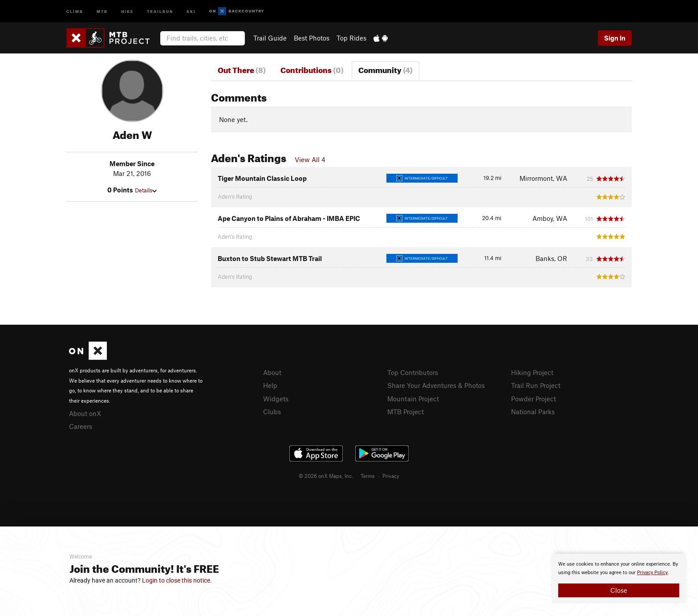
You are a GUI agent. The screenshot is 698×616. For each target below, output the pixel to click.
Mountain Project (413, 399)
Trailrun (160, 11)
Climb (75, 11)
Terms (368, 476)
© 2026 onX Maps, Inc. (326, 476)
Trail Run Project (536, 385)
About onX (85, 413)
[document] (619, 579)
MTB (102, 11)
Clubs (272, 412)
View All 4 (310, 159)
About (272, 372)
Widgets (276, 399)
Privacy (391, 476)
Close (619, 590)
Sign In (615, 38)
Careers (81, 426)
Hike (127, 11)
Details (146, 190)
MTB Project (406, 412)
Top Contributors (413, 372)
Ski (191, 11)
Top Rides (351, 38)
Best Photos (312, 38)
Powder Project (534, 399)
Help (270, 385)
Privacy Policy (652, 573)
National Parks (533, 412)
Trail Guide (270, 38)
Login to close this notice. (177, 580)
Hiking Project (532, 372)
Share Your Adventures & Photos (436, 385)
